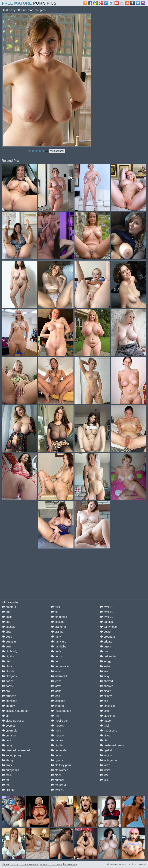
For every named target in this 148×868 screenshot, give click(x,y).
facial (7, 775)
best (6, 646)
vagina (106, 755)
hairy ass (58, 642)
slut (104, 701)
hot (55, 661)
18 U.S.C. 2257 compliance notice (58, 864)
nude (56, 755)
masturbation (61, 711)
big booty (9, 651)
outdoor (58, 780)
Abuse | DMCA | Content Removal (20, 864)
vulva (105, 765)
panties (106, 622)
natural (57, 740)
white (105, 770)
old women (60, 770)
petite (105, 632)
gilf (55, 612)
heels (56, 651)
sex (104, 671)
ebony (8, 760)
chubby (8, 706)
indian (56, 671)
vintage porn (110, 760)
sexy (105, 676)
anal (6, 612)
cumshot (9, 735)
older (56, 775)
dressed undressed (16, 750)
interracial (59, 676)
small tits (107, 706)
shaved (106, 681)
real (104, 651)
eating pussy (12, 755)
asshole (9, 627)
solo (104, 711)
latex (56, 686)
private (106, 642)
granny (57, 632)
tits (104, 740)
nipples (57, 745)
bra (6, 691)
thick (105, 726)
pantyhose (108, 627)
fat (5, 780)
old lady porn (61, 765)
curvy (7, 745)
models (57, 726)
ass (6, 622)
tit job (105, 735)
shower (106, 686)
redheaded (108, 656)
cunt (6, 740)
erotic (7, 765)
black (7, 666)
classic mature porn (16, 711)
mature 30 (59, 785)
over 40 (57, 790)
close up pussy (13, 721)
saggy (105, 661)
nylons (57, 760)
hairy (56, 637)
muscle (57, 735)
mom (56, 731)
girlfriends (59, 617)
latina (56, 691)
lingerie (57, 706)
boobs (8, 681)
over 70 (106, 617)
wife (104, 775)
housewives (60, 666)
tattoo (105, 721)
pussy (105, 646)
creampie (10, 731)
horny (56, 656)
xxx (104, 780)
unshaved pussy (112, 745)
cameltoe (9, 701)
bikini (7, 661)
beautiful (9, 642)
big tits (8, 656)
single (105, 691)
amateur (9, 607)
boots (7, 686)
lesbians (58, 701)
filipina (8, 790)
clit (5, 716)
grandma (58, 627)
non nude (59, 750)
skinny (106, 696)
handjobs (58, 646)
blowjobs (9, 676)
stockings (108, 716)
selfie (105, 666)
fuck (55, 607)
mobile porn (60, 721)
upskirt (106, 750)
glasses (58, 622)
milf (55, 716)
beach (8, 637)
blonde (8, 671)
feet (6, 785)
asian (7, 617)
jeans (56, 681)
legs (55, 696)
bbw (6, 632)
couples (9, 726)
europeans (10, 770)
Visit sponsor (57, 151)
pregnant (107, 637)
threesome (108, 731)
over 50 (106, 607)
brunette (9, 696)
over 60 (106, 612)
